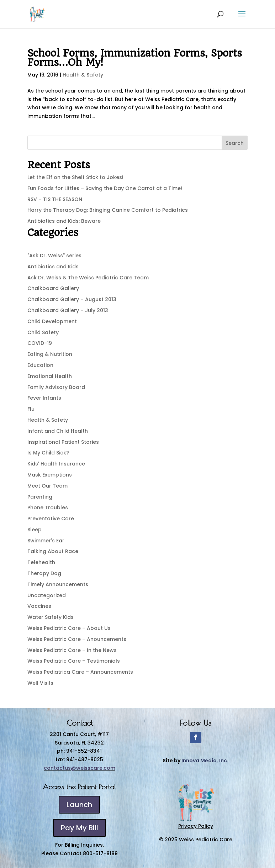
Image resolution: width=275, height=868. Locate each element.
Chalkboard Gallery (53, 288)
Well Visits (40, 683)
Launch (79, 805)
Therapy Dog (44, 573)
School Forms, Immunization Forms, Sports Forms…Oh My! (135, 58)
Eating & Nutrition (50, 354)
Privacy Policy (196, 826)
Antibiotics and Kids (53, 267)
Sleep (35, 530)
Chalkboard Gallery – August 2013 (72, 299)
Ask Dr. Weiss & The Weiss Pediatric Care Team (88, 278)
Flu (31, 409)
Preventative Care (51, 519)
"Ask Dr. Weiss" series (54, 256)
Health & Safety (83, 75)
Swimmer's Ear (46, 541)
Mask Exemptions (50, 475)
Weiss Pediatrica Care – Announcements (80, 672)
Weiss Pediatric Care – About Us (69, 628)
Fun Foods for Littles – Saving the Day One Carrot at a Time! (105, 188)
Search (235, 143)
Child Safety (43, 332)
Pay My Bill (80, 828)
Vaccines (39, 606)
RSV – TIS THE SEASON (55, 199)
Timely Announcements (58, 584)
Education (40, 365)
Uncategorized (47, 595)
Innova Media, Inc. (205, 761)
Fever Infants (44, 398)
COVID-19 (40, 343)
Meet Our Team (47, 486)
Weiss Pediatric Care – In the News (72, 650)
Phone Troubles (48, 507)
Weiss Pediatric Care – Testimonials (74, 661)
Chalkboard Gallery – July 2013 (68, 310)
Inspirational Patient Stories (63, 442)
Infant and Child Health (58, 431)
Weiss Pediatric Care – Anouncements (77, 639)
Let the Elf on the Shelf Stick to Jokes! (75, 177)
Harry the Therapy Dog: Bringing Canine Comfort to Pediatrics (108, 210)
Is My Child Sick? (48, 453)
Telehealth (41, 562)
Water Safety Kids (51, 617)
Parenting (40, 497)
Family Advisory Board (56, 387)
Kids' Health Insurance (56, 464)
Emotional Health (50, 376)
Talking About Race (53, 551)
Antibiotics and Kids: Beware (64, 221)
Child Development (52, 321)
